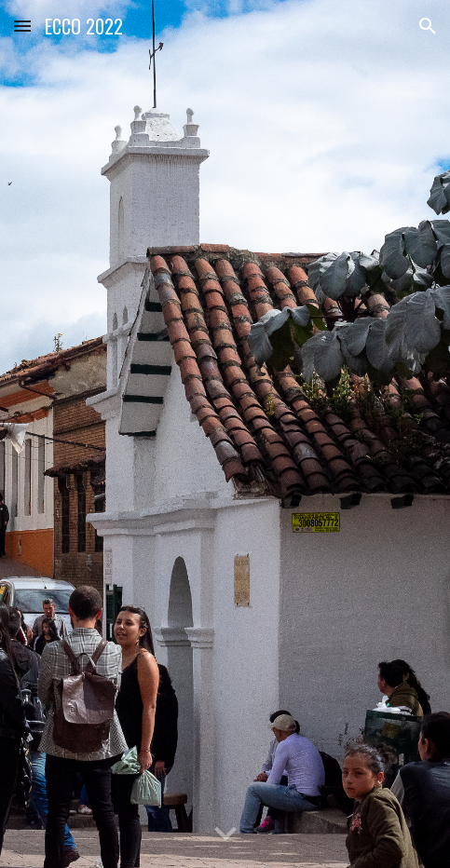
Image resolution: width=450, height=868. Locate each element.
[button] (22, 26)
